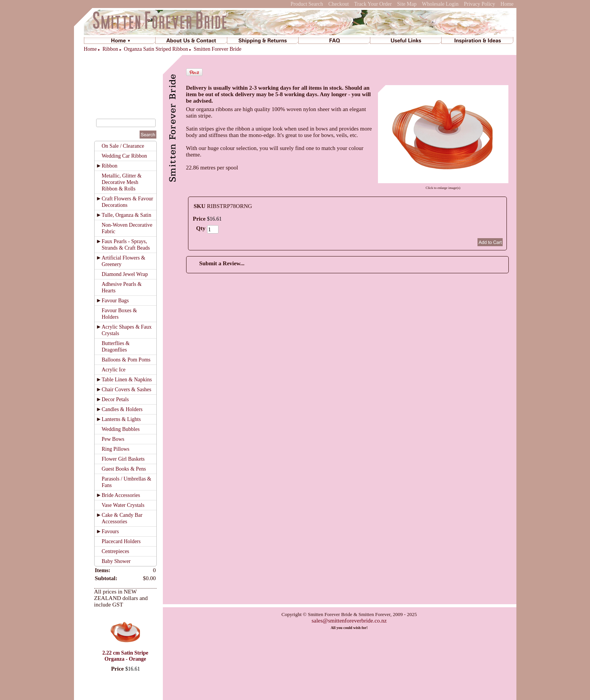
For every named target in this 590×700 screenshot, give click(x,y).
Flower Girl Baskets (123, 459)
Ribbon (110, 49)
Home (507, 4)
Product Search (307, 4)
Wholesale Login (440, 4)
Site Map (407, 4)
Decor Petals (115, 399)
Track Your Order (373, 4)
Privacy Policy (479, 4)
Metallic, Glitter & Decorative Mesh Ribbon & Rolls (122, 182)
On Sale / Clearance (123, 146)
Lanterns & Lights (121, 419)
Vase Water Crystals (123, 505)
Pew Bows (113, 439)
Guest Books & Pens (124, 469)
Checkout (339, 4)
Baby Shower (116, 561)
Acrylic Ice (114, 370)
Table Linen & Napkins (127, 380)
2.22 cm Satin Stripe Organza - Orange (125, 656)
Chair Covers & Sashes (127, 390)
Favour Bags (115, 301)
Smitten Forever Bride (218, 49)
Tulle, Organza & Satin (127, 215)
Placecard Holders (121, 541)
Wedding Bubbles (121, 429)
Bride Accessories (121, 495)
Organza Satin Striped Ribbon (156, 49)
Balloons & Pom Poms (126, 360)
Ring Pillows (116, 449)
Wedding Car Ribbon (125, 156)
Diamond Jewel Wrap (125, 274)
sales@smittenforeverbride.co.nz (349, 621)
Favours (110, 531)
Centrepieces (116, 551)
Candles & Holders (122, 409)
